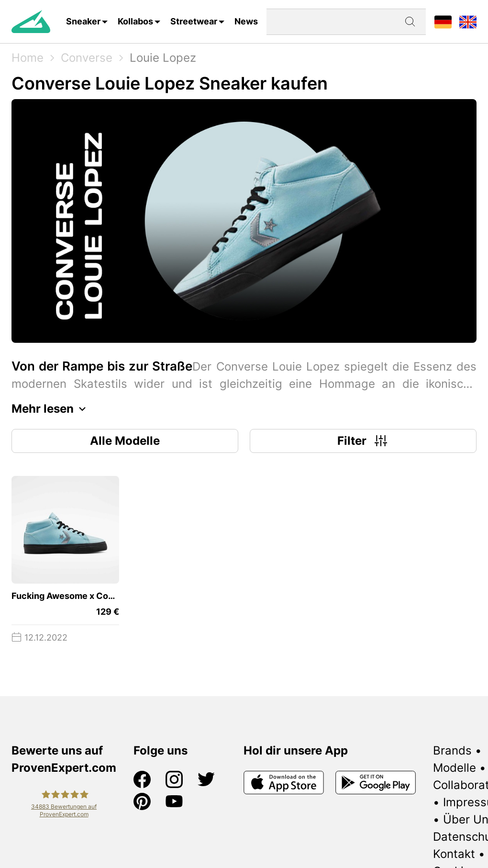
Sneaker (83, 21)
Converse (87, 58)
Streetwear (194, 21)
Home (28, 58)
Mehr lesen (51, 409)
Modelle (455, 768)
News (246, 21)
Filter (363, 441)
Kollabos (135, 21)
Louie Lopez (163, 58)
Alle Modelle (125, 441)
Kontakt (454, 854)
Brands (452, 750)
